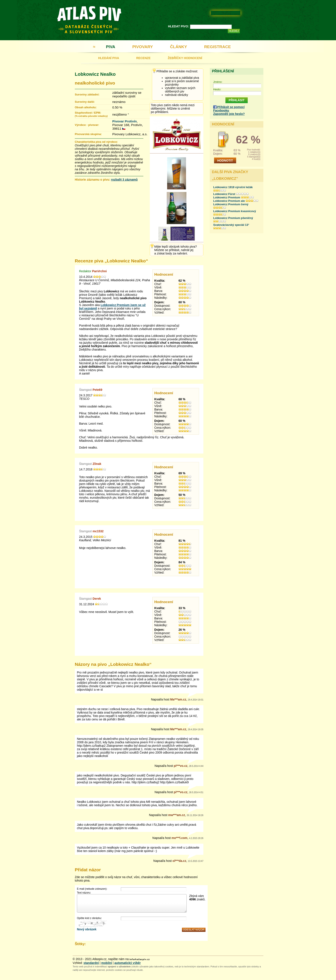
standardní (91, 963)
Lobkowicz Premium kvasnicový (235, 211)
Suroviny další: (85, 102)
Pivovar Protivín (124, 121)
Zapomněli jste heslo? (229, 114)
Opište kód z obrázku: (89, 918)
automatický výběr (128, 963)
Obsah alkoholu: (86, 107)
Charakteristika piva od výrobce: (96, 142)
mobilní (107, 963)
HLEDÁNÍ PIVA (109, 58)
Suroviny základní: (87, 94)
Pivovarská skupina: (88, 134)
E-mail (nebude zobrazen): (92, 889)
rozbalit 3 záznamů (124, 180)
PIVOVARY (142, 47)
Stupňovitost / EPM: (91, 114)
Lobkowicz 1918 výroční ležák (233, 187)
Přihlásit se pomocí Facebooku (229, 109)
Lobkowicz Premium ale (229, 201)
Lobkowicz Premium (227, 197)
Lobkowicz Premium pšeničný (233, 218)
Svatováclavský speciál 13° (231, 225)
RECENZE (143, 58)
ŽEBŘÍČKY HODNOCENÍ (185, 58)
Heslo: (217, 89)
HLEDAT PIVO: (178, 26)
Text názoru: (84, 893)
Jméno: (218, 82)
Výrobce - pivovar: (87, 125)
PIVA (110, 47)
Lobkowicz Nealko (95, 74)
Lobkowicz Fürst (224, 194)
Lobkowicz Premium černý (231, 204)
